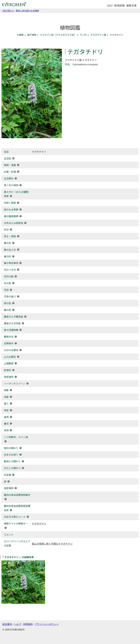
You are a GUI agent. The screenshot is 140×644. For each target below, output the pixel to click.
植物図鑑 (119, 5)
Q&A (110, 5)
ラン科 (83, 35)
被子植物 (32, 35)
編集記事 (132, 5)
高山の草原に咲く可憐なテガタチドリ (52, 544)
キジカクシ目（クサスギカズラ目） (58, 35)
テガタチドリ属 (98, 35)
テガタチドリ (39, 523)
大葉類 (20, 35)
